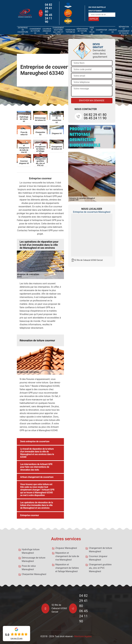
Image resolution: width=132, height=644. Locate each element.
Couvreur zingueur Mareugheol (98, 558)
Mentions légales (83, 636)
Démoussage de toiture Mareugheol (34, 559)
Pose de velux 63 (92, 31)
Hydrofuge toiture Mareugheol (31, 551)
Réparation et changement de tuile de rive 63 (124, 31)
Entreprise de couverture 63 (23, 31)
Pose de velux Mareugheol (29, 568)
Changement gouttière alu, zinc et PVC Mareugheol (100, 568)
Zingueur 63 (113, 31)
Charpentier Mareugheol (34, 574)
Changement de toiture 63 (35, 31)
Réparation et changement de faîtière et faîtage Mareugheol (67, 568)
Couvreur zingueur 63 (47, 31)
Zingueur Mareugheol (66, 548)
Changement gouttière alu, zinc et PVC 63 (58, 31)
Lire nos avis (16, 638)
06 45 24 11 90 (49, 18)
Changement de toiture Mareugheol (100, 550)
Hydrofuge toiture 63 (70, 31)
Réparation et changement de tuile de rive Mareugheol (67, 556)
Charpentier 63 (101, 31)
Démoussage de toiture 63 (82, 31)
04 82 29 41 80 (49, 8)
